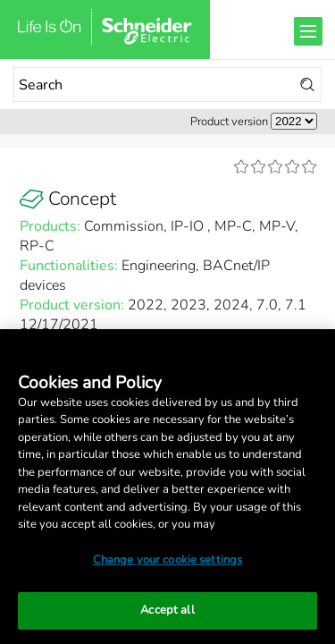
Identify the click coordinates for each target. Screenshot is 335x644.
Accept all (167, 610)
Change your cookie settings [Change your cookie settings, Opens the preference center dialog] (168, 560)
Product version (229, 122)
